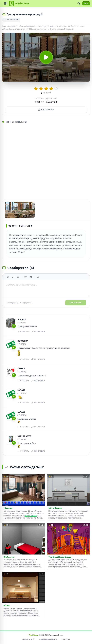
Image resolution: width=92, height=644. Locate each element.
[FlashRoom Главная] (19, 3)
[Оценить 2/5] (41, 89)
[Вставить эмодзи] (38, 277)
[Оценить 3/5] (46, 89)
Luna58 (21, 390)
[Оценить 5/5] (56, 89)
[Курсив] (13, 277)
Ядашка (22, 319)
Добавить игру (28, 640)
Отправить (76, 303)
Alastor (52, 102)
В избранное (46, 110)
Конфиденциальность (48, 640)
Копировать (38, 332)
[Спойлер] (31, 277)
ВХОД (86, 3)
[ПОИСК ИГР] (79, 3)
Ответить (23, 332)
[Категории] (5, 3)
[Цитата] (26, 277)
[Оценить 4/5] (51, 89)
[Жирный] (8, 277)
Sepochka (23, 341)
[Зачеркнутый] (18, 277)
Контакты (66, 640)
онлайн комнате (31, 516)
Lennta (21, 369)
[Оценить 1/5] (36, 89)
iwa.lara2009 (24, 436)
